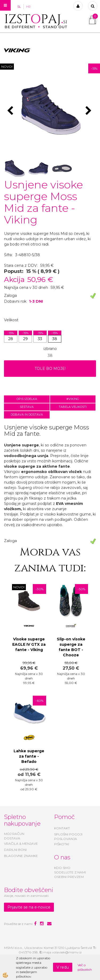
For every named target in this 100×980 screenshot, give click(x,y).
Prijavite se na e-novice (29, 907)
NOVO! (7, 67)
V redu (63, 967)
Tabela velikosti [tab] (73, 407)
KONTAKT (62, 828)
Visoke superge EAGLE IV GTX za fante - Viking (29, 644)
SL (19, 7)
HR (28, 7)
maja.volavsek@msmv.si (62, 952)
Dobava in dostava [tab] (27, 415)
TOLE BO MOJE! (50, 369)
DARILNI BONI (15, 850)
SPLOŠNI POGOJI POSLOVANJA (68, 837)
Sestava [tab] (27, 407)
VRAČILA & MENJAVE (21, 844)
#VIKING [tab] (73, 399)
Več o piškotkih (85, 967)
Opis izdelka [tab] (27, 399)
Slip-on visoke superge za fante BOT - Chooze (71, 647)
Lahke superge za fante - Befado (29, 756)
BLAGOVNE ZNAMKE (21, 856)
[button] (89, 111)
